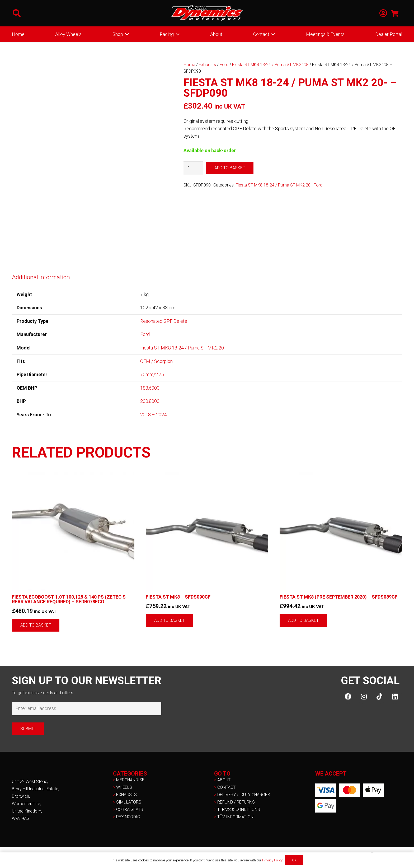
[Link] (383, 13)
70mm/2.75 (152, 374)
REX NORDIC (129, 817)
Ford (224, 65)
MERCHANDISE (130, 780)
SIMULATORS (129, 802)
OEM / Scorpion (156, 361)
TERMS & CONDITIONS (239, 809)
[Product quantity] (193, 168)
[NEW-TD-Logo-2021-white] (207, 13)
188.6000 (150, 388)
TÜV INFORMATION (235, 817)
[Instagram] (364, 696)
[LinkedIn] (395, 696)
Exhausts (207, 65)
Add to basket (230, 168)
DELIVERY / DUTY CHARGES (244, 795)
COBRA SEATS (130, 809)
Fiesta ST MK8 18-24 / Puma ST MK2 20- (270, 65)
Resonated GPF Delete (164, 321)
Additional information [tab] (41, 277)
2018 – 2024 (153, 415)
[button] (17, 13)
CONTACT (226, 787)
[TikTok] (379, 696)
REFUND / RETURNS (236, 802)
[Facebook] (348, 696)
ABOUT (224, 780)
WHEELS (124, 787)
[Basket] (395, 13)
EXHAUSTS (126, 795)
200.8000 (150, 401)
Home (189, 65)
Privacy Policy (272, 860)
